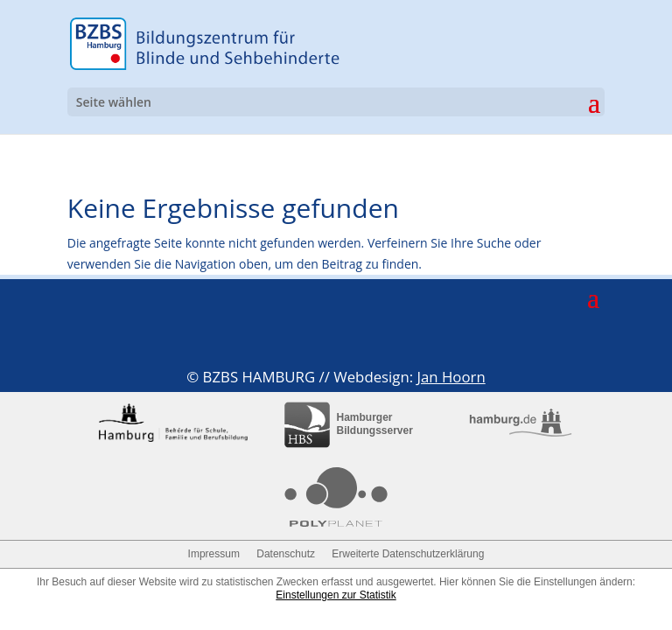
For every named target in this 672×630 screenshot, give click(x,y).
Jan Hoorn (451, 377)
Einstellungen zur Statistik (336, 595)
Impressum (214, 554)
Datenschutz (286, 554)
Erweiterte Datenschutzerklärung (408, 554)
